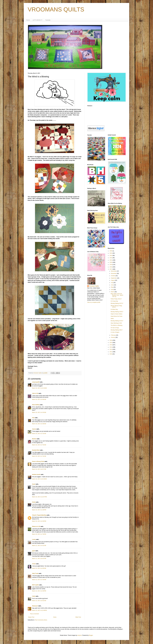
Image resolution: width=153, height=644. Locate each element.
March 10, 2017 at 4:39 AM (39, 424)
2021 (111, 260)
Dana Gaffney (36, 405)
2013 (111, 347)
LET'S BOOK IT (37, 20)
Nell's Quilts (35, 585)
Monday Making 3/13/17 (117, 321)
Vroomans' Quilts (94, 286)
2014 (111, 345)
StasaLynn (35, 606)
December (114, 271)
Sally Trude (35, 573)
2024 (111, 253)
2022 (111, 258)
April (112, 290)
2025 (111, 251)
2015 (111, 343)
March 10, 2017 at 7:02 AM (39, 434)
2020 (111, 262)
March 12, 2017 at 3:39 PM (39, 591)
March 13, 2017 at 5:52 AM (39, 601)
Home (28, 20)
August (113, 280)
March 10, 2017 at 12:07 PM (39, 497)
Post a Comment (34, 614)
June (112, 285)
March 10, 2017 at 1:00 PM (39, 510)
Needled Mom (36, 450)
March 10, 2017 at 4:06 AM (39, 399)
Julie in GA (35, 393)
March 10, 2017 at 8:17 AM (39, 469)
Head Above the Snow (116, 316)
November (114, 273)
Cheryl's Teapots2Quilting (39, 515)
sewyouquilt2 (36, 382)
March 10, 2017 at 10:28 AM (39, 479)
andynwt (79, 635)
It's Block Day (114, 309)
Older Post (78, 617)
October (113, 276)
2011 (111, 352)
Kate (33, 418)
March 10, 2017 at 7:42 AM (39, 456)
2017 (111, 269)
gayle (34, 551)
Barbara (34, 439)
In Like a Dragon (115, 332)
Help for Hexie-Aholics (116, 314)
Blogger (91, 635)
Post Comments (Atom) (41, 620)
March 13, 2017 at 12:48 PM (39, 610)
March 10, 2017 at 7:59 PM (39, 534)
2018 (111, 267)
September (114, 278)
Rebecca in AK (36, 526)
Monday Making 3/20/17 (117, 312)
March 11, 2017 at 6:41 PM (39, 559)
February (113, 335)
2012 (111, 349)
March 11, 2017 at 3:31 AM (39, 546)
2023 (111, 256)
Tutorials (48, 20)
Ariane (34, 564)
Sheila (34, 502)
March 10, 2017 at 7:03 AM (39, 445)
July (112, 283)
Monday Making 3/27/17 (117, 303)
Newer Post (31, 617)
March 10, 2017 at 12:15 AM (39, 388)
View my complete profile (94, 302)
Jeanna (34, 429)
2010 (111, 354)
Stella (112, 319)
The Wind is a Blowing (116, 325)
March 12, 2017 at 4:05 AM (39, 568)
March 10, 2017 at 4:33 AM (39, 412)
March (113, 292)
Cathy (34, 596)
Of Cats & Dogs (115, 328)
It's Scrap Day (114, 301)
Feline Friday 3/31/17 (116, 299)
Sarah (34, 484)
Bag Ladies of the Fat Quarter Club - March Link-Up (117, 295)
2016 (111, 340)
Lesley (34, 539)
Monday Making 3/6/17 (117, 330)
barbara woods (36, 474)
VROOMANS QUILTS (56, 9)
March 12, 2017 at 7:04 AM (39, 580)
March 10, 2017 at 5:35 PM (39, 521)
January (113, 337)
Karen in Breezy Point (38, 461)
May (112, 287)
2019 (111, 265)
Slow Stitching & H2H (116, 323)
